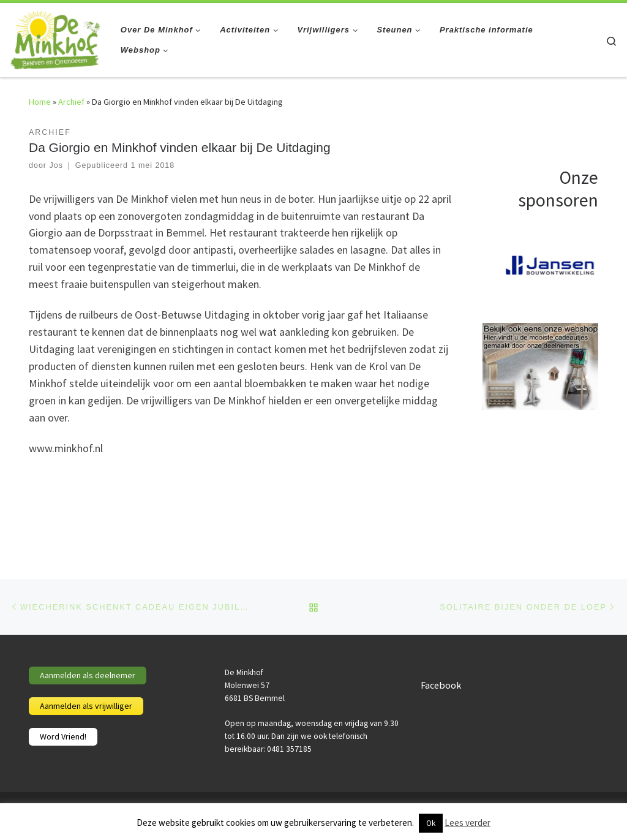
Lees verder (467, 823)
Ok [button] (431, 823)
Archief (71, 102)
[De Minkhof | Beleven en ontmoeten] (56, 38)
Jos (56, 165)
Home (40, 102)
